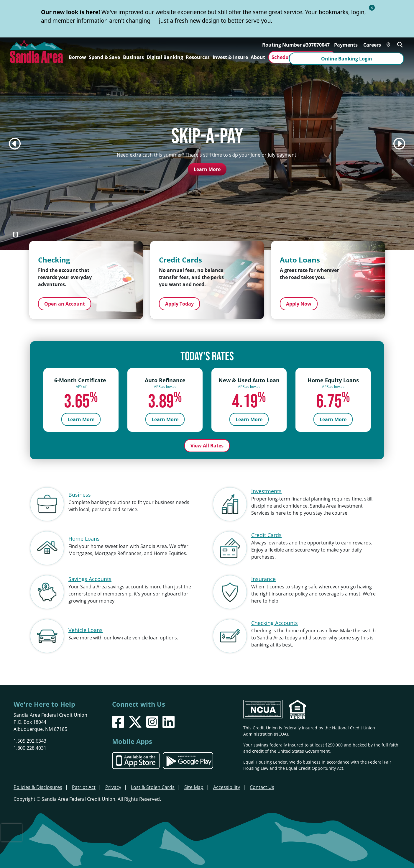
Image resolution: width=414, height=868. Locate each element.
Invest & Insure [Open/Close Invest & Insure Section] (230, 57)
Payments (347, 44)
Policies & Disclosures (38, 786)
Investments (266, 490)
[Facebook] (118, 721)
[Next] (399, 144)
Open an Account (65, 304)
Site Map (194, 786)
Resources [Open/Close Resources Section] (198, 57)
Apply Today (179, 304)
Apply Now (299, 304)
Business (80, 493)
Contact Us (262, 786)
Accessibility (227, 786)
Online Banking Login (372, 57)
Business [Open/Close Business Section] (133, 57)
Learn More (207, 169)
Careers (373, 44)
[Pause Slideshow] (15, 234)
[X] (135, 721)
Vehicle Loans (86, 629)
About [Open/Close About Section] (258, 57)
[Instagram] (152, 721)
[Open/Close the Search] (401, 43)
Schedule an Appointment (302, 57)
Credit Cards (266, 534)
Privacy (113, 786)
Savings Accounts (90, 577)
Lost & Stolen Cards (153, 786)
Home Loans (84, 537)
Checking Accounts (275, 621)
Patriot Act (84, 786)
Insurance (263, 577)
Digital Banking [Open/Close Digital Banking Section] (165, 57)
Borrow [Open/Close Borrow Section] (77, 57)
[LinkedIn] (169, 721)
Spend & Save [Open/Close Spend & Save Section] (104, 57)
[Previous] (15, 144)
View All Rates (207, 444)
